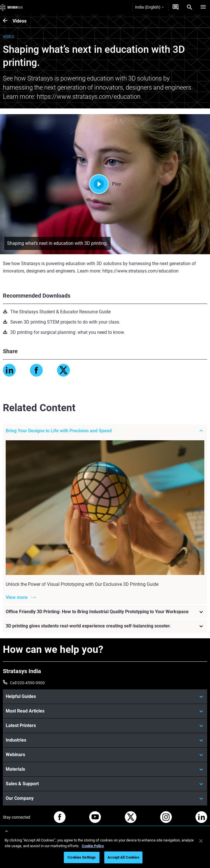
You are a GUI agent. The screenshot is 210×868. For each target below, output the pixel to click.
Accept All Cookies (123, 857)
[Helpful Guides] (105, 697)
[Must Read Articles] (105, 711)
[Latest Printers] (105, 726)
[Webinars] (105, 755)
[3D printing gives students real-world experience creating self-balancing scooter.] (105, 626)
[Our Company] (105, 798)
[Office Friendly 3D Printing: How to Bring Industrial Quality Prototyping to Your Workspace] (105, 612)
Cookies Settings (82, 857)
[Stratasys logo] (11, 7)
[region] (105, 850)
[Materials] (105, 769)
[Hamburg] (203, 7)
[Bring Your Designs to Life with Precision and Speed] (105, 431)
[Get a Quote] (176, 7)
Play (105, 184)
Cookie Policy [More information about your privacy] (93, 846)
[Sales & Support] (105, 784)
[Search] (189, 7)
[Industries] (105, 740)
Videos (20, 21)
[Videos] (8, 21)
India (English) (149, 7)
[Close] (201, 841)
